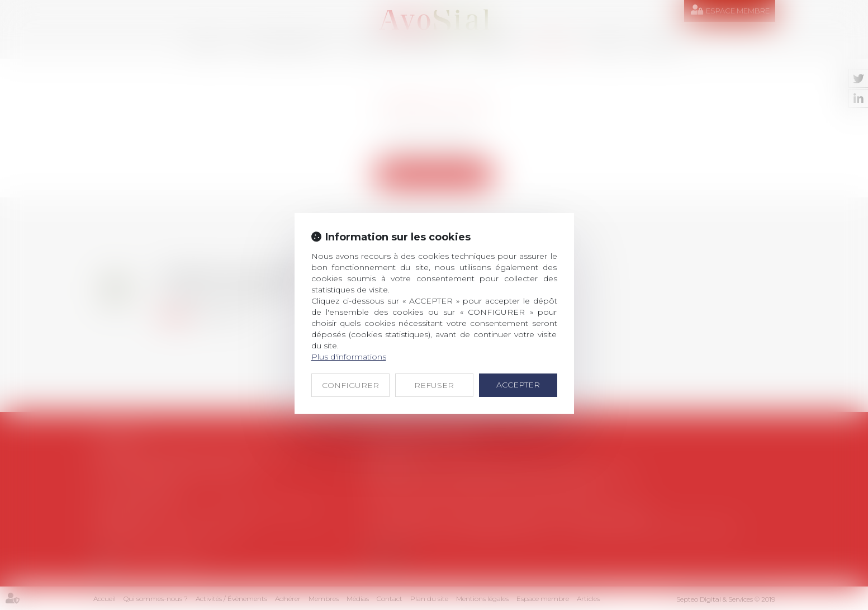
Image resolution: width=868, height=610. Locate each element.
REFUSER (434, 385)
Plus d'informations (349, 357)
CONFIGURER (350, 385)
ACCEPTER (518, 385)
